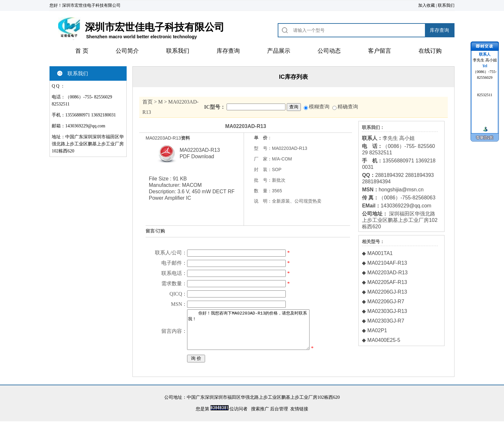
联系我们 (446, 5)
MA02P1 (377, 330)
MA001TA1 (380, 253)
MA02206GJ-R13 (387, 292)
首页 (148, 102)
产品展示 (279, 51)
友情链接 (299, 417)
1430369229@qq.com (85, 126)
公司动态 (329, 51)
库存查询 (228, 51)
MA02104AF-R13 (387, 263)
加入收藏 (427, 5)
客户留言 (380, 51)
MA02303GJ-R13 (387, 311)
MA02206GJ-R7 (386, 301)
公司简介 (127, 51)
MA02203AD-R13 (387, 273)
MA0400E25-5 (384, 340)
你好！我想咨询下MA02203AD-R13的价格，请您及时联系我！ (252, 333)
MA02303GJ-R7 (386, 321)
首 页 (82, 51)
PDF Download (197, 156)
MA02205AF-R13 (387, 282)
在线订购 (430, 51)
